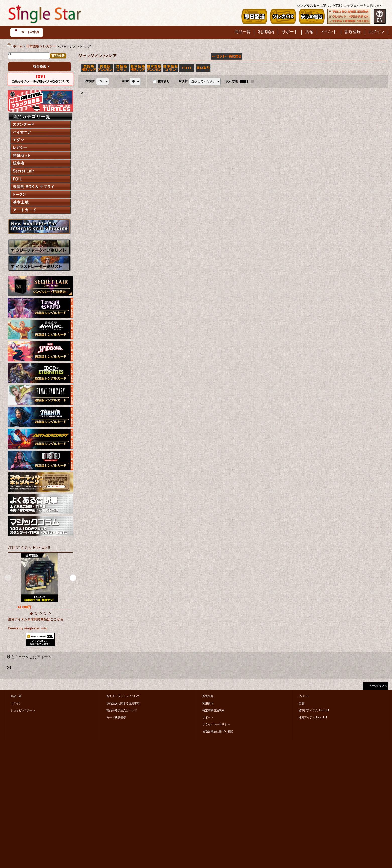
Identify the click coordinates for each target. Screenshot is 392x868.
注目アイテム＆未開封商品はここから (36, 619)
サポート (208, 717)
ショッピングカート (23, 710)
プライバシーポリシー (216, 724)
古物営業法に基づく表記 (218, 731)
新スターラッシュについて (123, 696)
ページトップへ (378, 686)
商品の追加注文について (122, 710)
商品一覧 (16, 696)
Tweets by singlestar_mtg (28, 628)
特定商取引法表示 (213, 710)
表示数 (90, 81)
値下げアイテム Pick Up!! (314, 710)
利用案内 (208, 703)
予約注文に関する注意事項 (123, 703)
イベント (304, 696)
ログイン (16, 703)
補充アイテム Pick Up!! (313, 717)
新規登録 (208, 696)
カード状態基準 (116, 717)
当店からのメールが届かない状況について (40, 79)
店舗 (301, 703)
